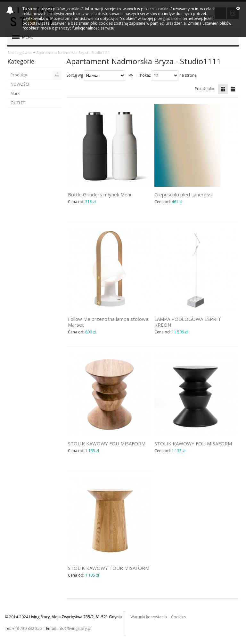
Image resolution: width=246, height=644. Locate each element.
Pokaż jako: (205, 89)
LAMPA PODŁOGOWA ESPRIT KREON (188, 322)
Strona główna (20, 52)
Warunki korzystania (149, 617)
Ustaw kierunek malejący (131, 76)
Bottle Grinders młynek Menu (100, 194)
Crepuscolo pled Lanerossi (184, 194)
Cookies (178, 617)
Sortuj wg (75, 75)
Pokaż (145, 75)
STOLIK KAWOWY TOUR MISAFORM (109, 568)
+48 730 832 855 (27, 628)
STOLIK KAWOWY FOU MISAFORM (107, 443)
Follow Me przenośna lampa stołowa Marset (108, 322)
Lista (233, 89)
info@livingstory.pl (74, 628)
